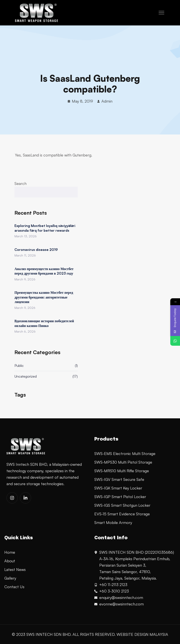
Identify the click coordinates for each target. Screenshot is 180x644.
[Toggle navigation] (162, 13)
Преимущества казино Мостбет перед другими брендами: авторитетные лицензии (44, 297)
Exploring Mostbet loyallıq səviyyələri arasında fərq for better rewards (45, 228)
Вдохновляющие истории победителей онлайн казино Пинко (44, 323)
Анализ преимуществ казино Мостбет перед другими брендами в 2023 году (44, 271)
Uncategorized (26, 376)
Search (21, 183)
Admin (107, 101)
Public (19, 366)
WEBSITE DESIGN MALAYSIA (142, 634)
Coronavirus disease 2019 (36, 250)
